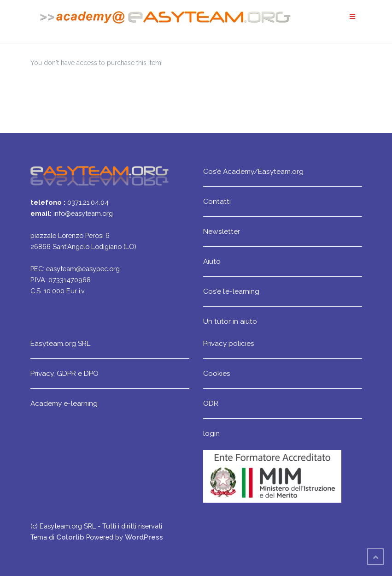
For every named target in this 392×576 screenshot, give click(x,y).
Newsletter (222, 231)
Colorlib (70, 537)
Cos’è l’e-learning (231, 291)
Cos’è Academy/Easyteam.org (253, 171)
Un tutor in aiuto (230, 321)
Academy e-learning (64, 403)
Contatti (217, 201)
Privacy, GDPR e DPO (64, 373)
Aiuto (212, 261)
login (211, 433)
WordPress (144, 537)
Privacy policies (229, 343)
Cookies (217, 373)
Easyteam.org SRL (60, 343)
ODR (211, 403)
